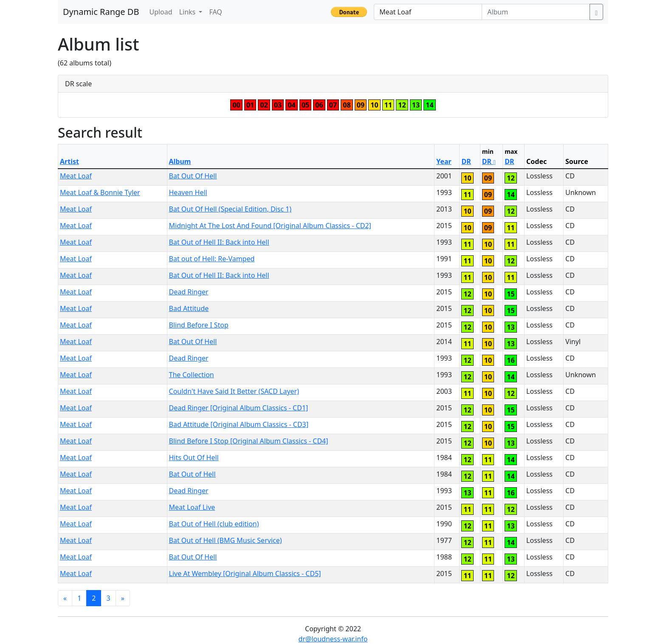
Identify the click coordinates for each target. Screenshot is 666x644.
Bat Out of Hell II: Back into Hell (219, 242)
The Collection (192, 375)
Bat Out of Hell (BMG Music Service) (226, 540)
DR (466, 161)
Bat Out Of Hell (193, 176)
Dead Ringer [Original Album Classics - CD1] (239, 408)
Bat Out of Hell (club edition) (214, 524)
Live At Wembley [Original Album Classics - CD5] (245, 573)
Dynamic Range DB (101, 12)
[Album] (536, 12)
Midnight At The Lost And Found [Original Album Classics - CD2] (270, 226)
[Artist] (428, 12)
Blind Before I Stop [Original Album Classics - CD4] (249, 441)
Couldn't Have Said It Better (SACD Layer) (234, 391)
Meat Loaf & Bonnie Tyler (100, 192)
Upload (161, 12)
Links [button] (188, 12)
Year (444, 161)
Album (180, 161)
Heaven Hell (188, 192)
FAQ (215, 12)
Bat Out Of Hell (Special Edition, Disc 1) (230, 209)
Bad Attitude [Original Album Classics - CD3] (239, 424)
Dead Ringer (189, 292)
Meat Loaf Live (192, 507)
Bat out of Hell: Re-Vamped (212, 259)
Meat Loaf (76, 176)
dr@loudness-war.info (333, 639)
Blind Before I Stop (199, 325)
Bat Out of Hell (192, 474)
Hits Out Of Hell (194, 458)
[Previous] (65, 598)
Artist (69, 161)
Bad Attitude (189, 308)
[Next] (123, 598)
